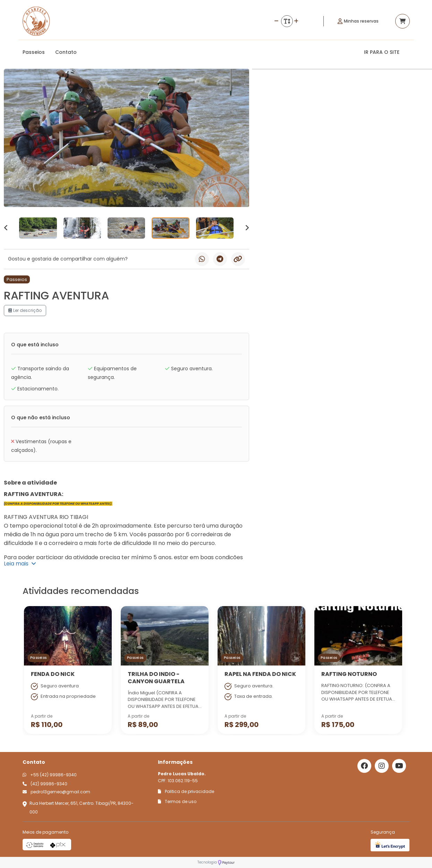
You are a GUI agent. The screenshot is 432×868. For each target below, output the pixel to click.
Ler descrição (25, 310)
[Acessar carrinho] (403, 21)
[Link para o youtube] (399, 766)
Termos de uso (177, 801)
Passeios (34, 52)
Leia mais (20, 564)
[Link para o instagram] (382, 766)
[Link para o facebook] (364, 766)
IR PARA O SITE (382, 52)
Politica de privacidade (186, 791)
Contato (66, 52)
